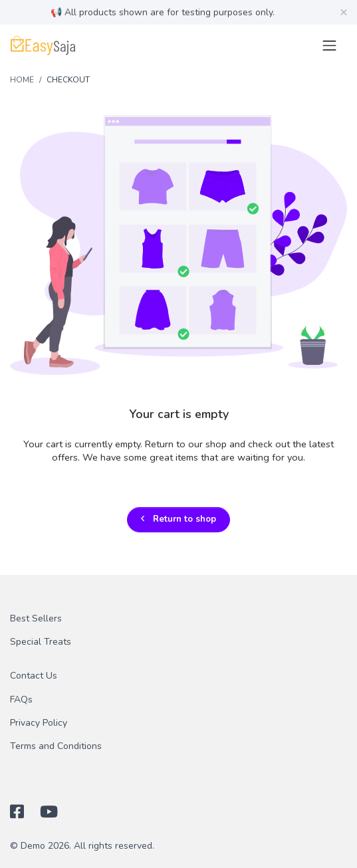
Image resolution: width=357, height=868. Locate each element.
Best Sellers (36, 618)
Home (22, 80)
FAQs (21, 700)
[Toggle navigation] (329, 46)
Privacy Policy (39, 723)
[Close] (344, 12)
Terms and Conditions (56, 746)
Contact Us (34, 676)
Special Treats (41, 642)
